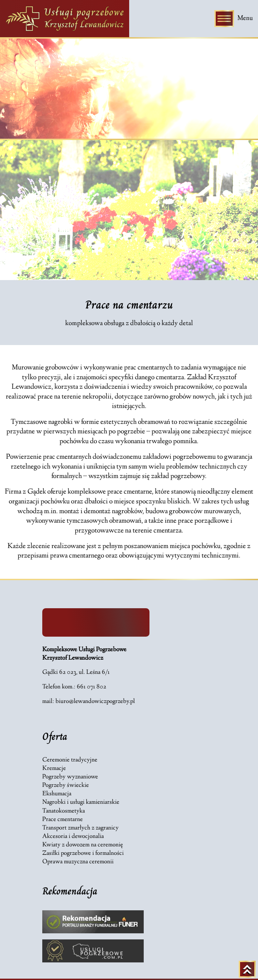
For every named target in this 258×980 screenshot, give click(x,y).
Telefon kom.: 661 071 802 (74, 687)
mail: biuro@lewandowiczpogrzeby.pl (89, 702)
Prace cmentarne (63, 820)
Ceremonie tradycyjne (70, 760)
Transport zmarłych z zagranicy (80, 828)
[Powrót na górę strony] (247, 969)
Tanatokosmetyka (64, 811)
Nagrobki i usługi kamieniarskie (81, 803)
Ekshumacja (57, 794)
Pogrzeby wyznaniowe (70, 777)
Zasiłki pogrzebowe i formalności (83, 854)
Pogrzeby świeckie (66, 786)
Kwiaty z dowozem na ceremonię (83, 845)
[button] (15, 965)
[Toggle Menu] (224, 18)
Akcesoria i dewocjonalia (73, 837)
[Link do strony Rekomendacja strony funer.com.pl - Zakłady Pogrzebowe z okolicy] (93, 922)
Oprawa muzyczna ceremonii (78, 862)
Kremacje (54, 769)
